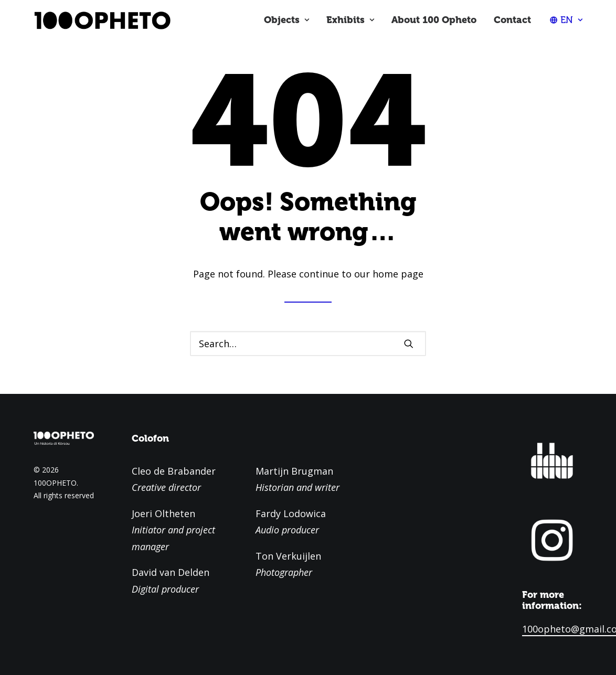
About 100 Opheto (434, 20)
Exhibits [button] (350, 20)
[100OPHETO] (102, 20)
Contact (512, 20)
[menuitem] (286, 20)
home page (398, 274)
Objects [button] (286, 20)
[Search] (308, 344)
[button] (409, 344)
